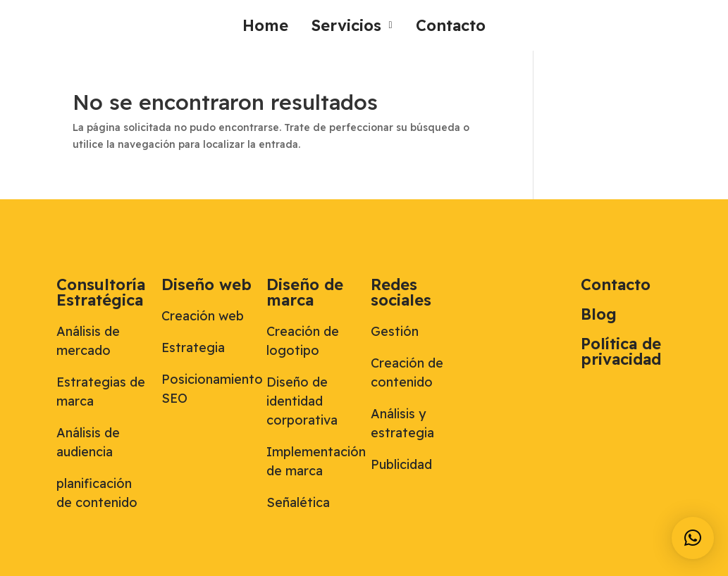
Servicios (352, 25)
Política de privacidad (621, 351)
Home (265, 25)
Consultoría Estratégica (101, 292)
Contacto (451, 25)
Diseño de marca (305, 292)
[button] (352, 25)
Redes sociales (401, 292)
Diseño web (206, 284)
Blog (599, 314)
